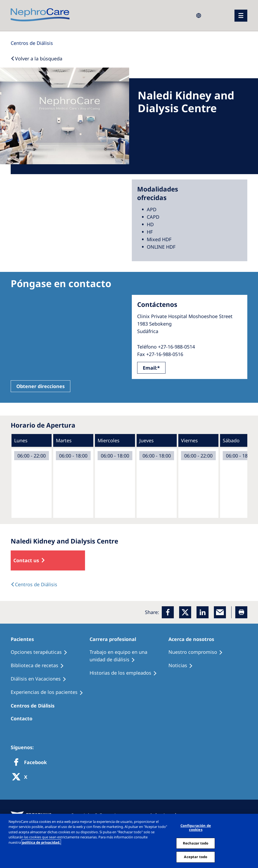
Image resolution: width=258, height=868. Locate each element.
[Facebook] (168, 612)
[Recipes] (40, 666)
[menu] (241, 16)
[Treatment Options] (41, 652)
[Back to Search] (36, 58)
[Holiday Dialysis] (41, 679)
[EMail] (220, 612)
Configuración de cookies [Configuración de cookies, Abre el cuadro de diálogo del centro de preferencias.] (196, 828)
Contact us (26, 560)
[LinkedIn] (203, 612)
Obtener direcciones (41, 386)
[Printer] (241, 612)
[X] (21, 777)
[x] (185, 612)
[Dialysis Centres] (32, 43)
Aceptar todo (196, 857)
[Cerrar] (252, 841)
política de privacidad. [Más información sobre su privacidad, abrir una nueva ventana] (41, 842)
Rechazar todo (196, 843)
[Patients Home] (25, 639)
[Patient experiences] (49, 692)
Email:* (151, 368)
